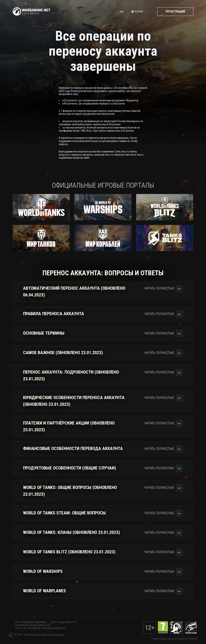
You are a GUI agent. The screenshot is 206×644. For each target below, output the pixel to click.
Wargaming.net (37, 635)
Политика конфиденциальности (33, 625)
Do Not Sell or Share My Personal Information (40, 628)
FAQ (122, 12)
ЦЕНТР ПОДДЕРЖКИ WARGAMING (31, 622)
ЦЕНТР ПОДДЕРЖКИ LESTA (64, 622)
